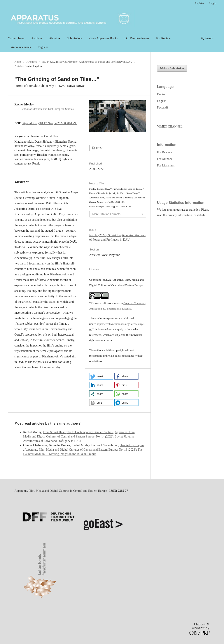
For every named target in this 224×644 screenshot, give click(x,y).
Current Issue (16, 38)
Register (43, 47)
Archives (37, 38)
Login (213, 3)
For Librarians (166, 165)
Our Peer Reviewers (137, 38)
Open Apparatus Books (103, 38)
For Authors (164, 159)
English (162, 101)
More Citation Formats (106, 214)
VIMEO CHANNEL (170, 127)
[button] (101, 376)
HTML (100, 148)
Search (207, 38)
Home (18, 62)
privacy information (180, 215)
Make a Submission (172, 68)
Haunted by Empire (132, 445)
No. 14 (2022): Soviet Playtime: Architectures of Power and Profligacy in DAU (87, 62)
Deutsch (162, 94)
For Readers (164, 152)
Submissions (75, 38)
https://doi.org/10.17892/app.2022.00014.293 (49, 123)
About (53, 38)
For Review (163, 38)
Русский (162, 108)
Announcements (21, 47)
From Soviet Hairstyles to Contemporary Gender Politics (78, 432)
